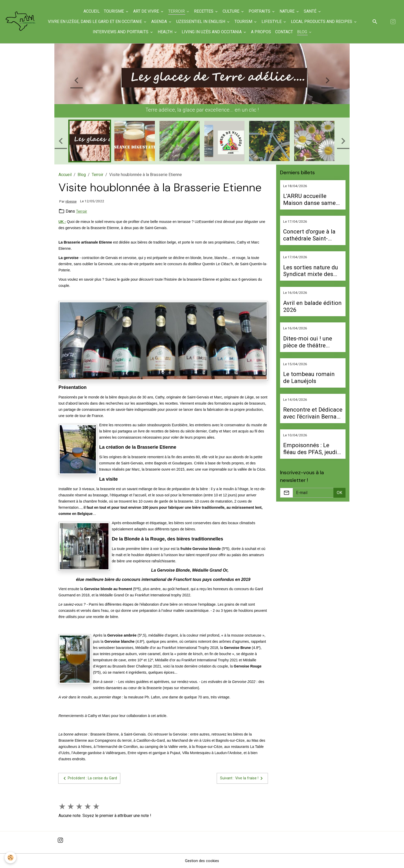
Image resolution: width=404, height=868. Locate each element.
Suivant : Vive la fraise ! (241, 778)
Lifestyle (275, 22)
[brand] (24, 22)
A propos (264, 32)
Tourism (247, 22)
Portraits (263, 11)
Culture (234, 11)
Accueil (94, 11)
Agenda (162, 22)
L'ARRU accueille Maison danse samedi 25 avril (312, 199)
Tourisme (117, 11)
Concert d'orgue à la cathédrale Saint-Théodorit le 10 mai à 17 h (311, 235)
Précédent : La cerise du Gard (91, 778)
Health (168, 32)
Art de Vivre (149, 11)
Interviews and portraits (124, 32)
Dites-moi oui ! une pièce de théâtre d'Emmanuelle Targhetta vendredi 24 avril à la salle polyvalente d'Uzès (312, 342)
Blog (305, 32)
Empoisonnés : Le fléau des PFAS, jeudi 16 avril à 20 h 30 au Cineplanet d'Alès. (310, 449)
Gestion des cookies (202, 861)
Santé (313, 11)
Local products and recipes (325, 22)
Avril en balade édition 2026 (312, 306)
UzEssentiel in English (204, 22)
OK (339, 493)
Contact (287, 32)
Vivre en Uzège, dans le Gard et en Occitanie (98, 22)
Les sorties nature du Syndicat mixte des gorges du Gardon (311, 271)
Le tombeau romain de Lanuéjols (309, 377)
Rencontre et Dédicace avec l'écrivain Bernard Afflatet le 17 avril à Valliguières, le (313, 413)
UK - (62, 222)
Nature (290, 11)
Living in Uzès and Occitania (215, 32)
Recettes (207, 11)
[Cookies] (11, 857)
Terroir (180, 11)
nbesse (71, 201)
